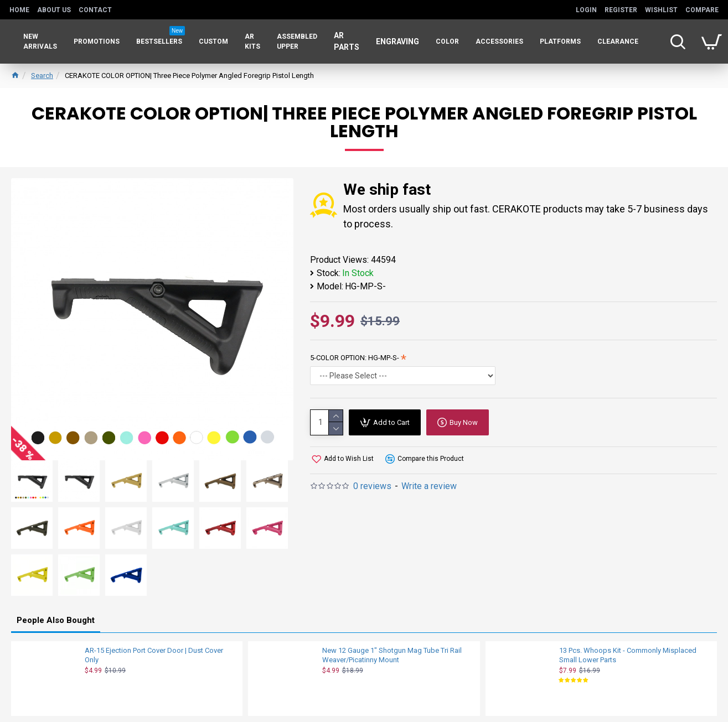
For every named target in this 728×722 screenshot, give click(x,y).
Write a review (429, 486)
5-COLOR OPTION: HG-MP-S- (355, 358)
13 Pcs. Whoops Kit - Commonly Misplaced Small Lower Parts (628, 655)
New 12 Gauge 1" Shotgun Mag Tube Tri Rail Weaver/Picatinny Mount (392, 655)
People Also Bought (56, 620)
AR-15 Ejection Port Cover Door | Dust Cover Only (154, 655)
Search (42, 76)
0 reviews (372, 486)
